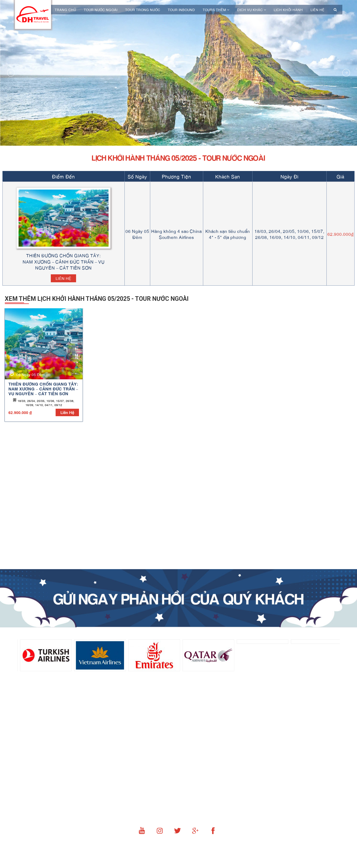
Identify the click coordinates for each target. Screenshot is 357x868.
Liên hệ (318, 10)
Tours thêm (216, 10)
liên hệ (67, 412)
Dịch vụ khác (252, 10)
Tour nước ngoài (101, 10)
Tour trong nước (143, 10)
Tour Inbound (181, 10)
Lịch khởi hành (288, 10)
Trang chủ (65, 10)
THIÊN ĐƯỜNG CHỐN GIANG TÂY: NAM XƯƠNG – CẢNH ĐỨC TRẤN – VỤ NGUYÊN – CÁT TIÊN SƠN (43, 388)
